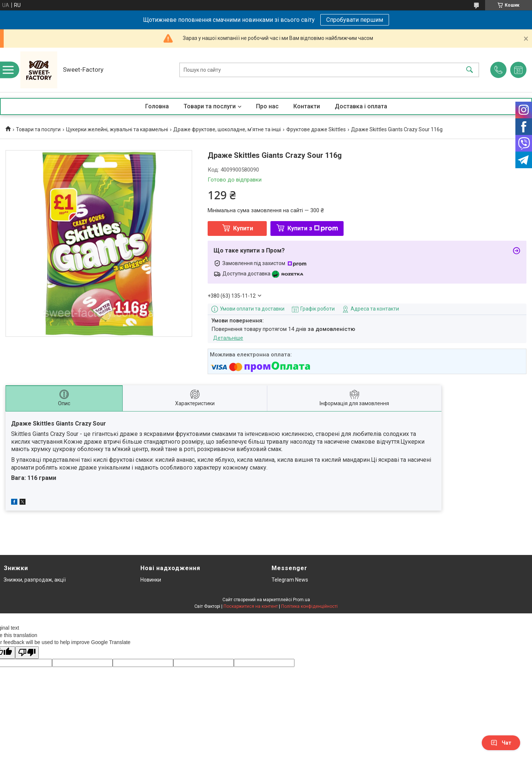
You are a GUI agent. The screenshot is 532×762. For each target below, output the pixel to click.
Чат (501, 743)
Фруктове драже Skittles (316, 129)
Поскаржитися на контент (251, 606)
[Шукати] (470, 70)
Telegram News (290, 580)
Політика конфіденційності (309, 606)
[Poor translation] (27, 653)
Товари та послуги (210, 106)
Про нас (267, 106)
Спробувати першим (355, 20)
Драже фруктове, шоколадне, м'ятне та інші (227, 129)
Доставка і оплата (361, 106)
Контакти (307, 106)
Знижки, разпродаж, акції (35, 580)
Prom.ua (301, 600)
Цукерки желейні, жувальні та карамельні (117, 129)
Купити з (313, 228)
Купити (243, 228)
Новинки (151, 580)
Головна (157, 106)
